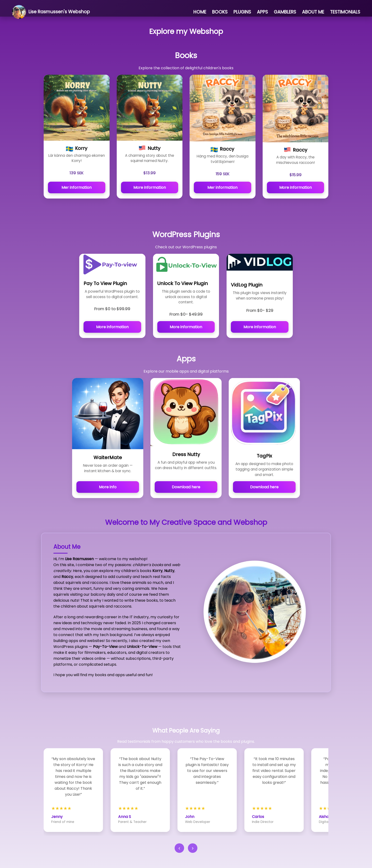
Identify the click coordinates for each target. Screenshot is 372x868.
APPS (262, 12)
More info (108, 487)
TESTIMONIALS (345, 12)
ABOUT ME (313, 12)
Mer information (77, 187)
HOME (200, 12)
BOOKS (220, 12)
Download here (186, 487)
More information (150, 187)
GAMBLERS (285, 12)
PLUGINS (242, 12)
